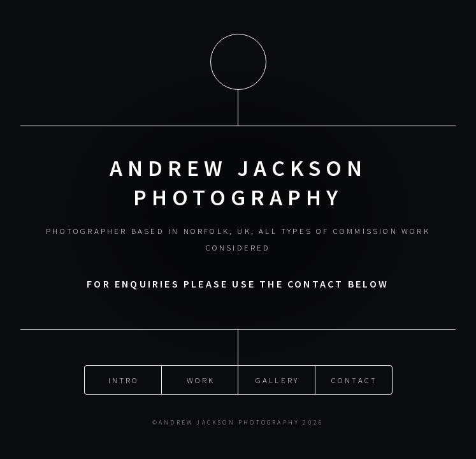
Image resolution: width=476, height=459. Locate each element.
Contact (354, 379)
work (201, 379)
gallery (277, 379)
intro (124, 379)
